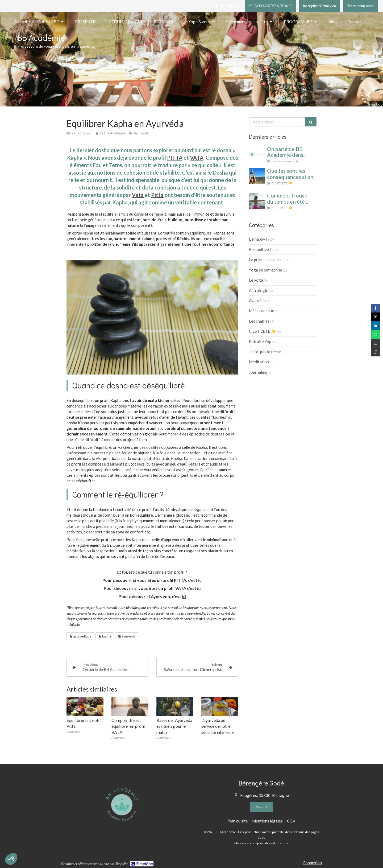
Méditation (259, 362)
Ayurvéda (257, 301)
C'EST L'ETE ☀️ (263, 331)
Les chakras (259, 321)
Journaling (258, 372)
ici (200, 580)
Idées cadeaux (261, 311)
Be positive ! (260, 249)
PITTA (175, 158)
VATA (197, 158)
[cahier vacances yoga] (257, 176)
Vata (138, 195)
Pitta (157, 195)
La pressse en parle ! (267, 260)
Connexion (312, 863)
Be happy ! (258, 239)
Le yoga (256, 280)
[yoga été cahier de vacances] (257, 201)
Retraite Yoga (261, 342)
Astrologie (259, 290)
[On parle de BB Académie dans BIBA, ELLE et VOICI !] (257, 154)
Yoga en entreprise (266, 270)
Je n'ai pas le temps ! (266, 352)
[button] (11, 859)
